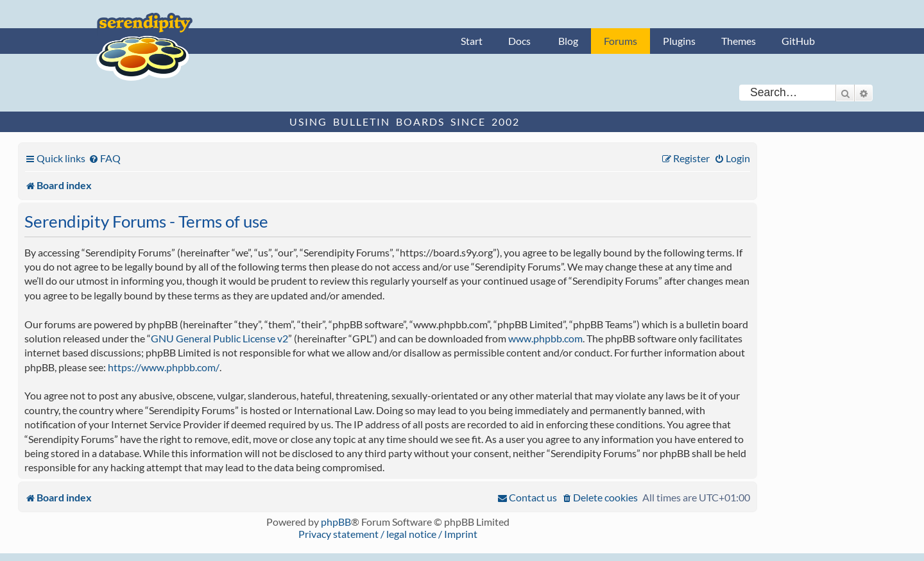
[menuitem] (105, 158)
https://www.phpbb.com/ (164, 367)
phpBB (336, 522)
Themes (739, 41)
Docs (519, 41)
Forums (620, 41)
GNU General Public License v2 (219, 338)
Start (472, 41)
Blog (568, 41)
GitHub (798, 41)
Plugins (679, 41)
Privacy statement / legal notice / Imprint (388, 534)
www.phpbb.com (545, 338)
